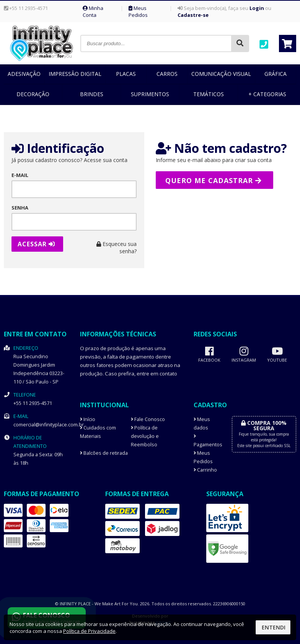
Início (88, 419)
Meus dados (202, 424)
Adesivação (24, 74)
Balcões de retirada (104, 453)
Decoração (33, 94)
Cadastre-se (193, 15)
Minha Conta (93, 11)
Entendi (274, 627)
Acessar (36, 244)
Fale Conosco (148, 419)
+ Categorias (267, 94)
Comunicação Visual (221, 74)
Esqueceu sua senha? (117, 247)
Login (257, 8)
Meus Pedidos (138, 11)
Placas (126, 74)
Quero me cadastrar (214, 180)
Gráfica (276, 74)
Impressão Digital (75, 74)
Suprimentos (150, 94)
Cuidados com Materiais (98, 432)
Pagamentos (207, 441)
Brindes (92, 94)
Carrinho (205, 470)
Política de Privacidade (89, 631)
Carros (167, 74)
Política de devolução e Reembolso (145, 436)
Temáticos (209, 94)
